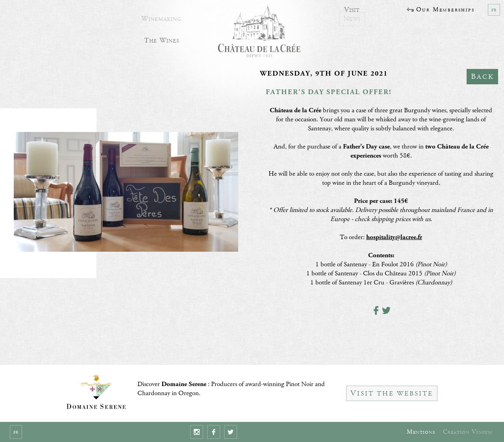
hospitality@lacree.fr (394, 237)
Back (482, 77)
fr (494, 10)
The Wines (162, 38)
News (352, 16)
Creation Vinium (468, 432)
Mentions (421, 432)
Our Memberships (441, 10)
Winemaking (161, 16)
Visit (352, 7)
